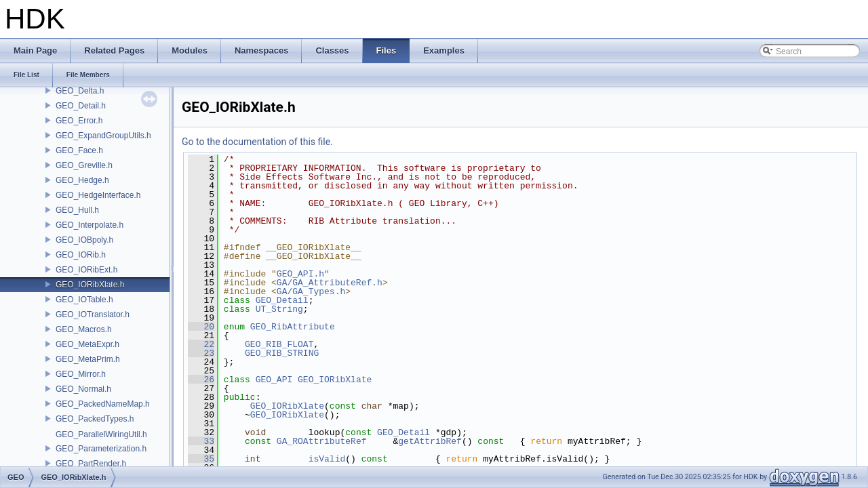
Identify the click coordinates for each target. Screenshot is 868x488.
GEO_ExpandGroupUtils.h (103, 136)
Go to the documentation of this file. (257, 142)
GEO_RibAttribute (293, 327)
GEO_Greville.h (84, 165)
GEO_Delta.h (80, 91)
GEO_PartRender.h (91, 464)
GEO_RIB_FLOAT (279, 344)
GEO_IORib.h (81, 255)
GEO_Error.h (79, 121)
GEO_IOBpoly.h (84, 240)
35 (201, 459)
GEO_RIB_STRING (282, 353)
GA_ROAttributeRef (322, 441)
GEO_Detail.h (81, 106)
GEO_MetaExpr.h (87, 344)
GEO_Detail (282, 300)
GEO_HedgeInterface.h (98, 195)
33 (201, 441)
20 (201, 327)
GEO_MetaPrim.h (88, 359)
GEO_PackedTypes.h (95, 419)
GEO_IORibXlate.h (90, 285)
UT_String (279, 309)
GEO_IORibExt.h (86, 270)
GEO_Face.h (79, 150)
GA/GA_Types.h (311, 291)
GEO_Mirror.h (81, 374)
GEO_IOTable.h (84, 300)
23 (201, 353)
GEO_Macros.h (84, 329)
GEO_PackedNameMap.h (103, 404)
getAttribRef (430, 441)
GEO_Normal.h (83, 389)
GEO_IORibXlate (335, 380)
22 (201, 344)
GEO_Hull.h (77, 210)
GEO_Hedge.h (82, 180)
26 (201, 380)
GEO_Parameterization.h (101, 449)
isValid (327, 459)
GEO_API (274, 380)
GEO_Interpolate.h (90, 225)
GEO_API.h (300, 274)
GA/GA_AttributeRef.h (330, 283)
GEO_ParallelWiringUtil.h (101, 434)
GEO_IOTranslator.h (93, 314)
